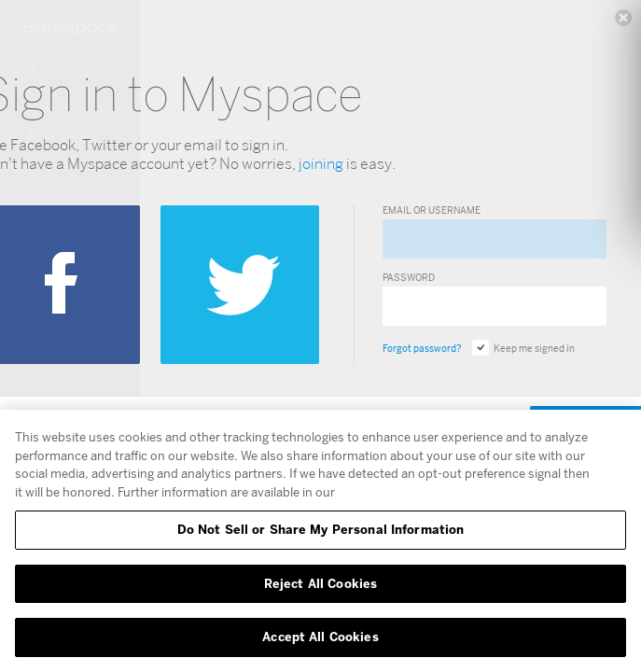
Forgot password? (422, 348)
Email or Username (432, 210)
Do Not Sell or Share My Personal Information (321, 529)
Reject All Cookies (320, 583)
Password (409, 277)
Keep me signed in (523, 348)
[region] (320, 541)
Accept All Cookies (320, 637)
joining (321, 164)
